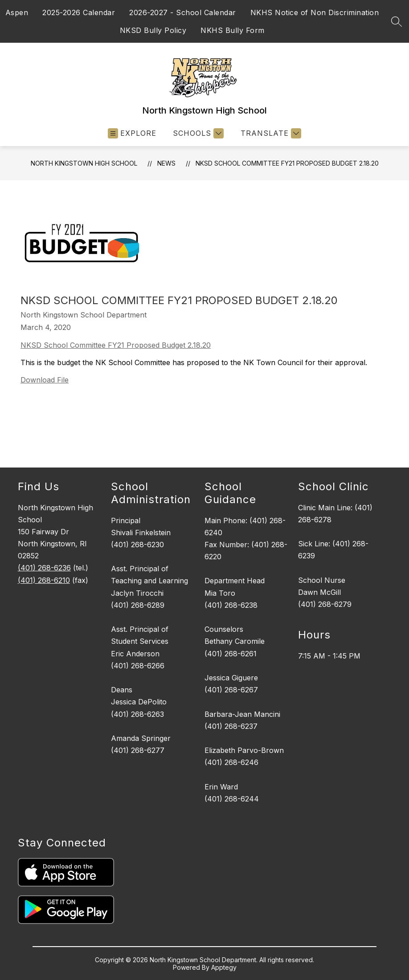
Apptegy (224, 967)
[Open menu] (132, 133)
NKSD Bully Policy (153, 30)
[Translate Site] (270, 133)
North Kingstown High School (84, 163)
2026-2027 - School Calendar (183, 12)
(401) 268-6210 (44, 580)
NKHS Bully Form (233, 30)
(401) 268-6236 (44, 568)
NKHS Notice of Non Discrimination (315, 12)
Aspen (17, 12)
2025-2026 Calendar (79, 12)
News (166, 163)
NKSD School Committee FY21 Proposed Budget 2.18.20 (287, 163)
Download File (45, 380)
